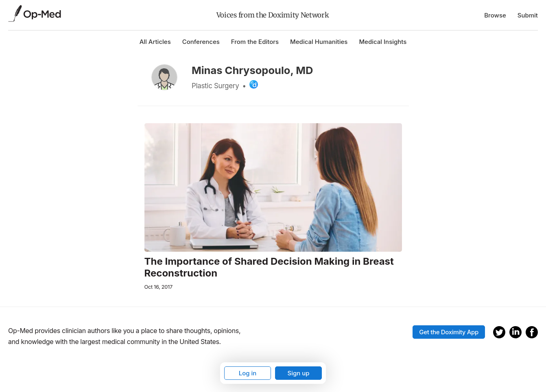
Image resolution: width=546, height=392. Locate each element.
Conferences (201, 42)
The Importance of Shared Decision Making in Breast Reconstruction (269, 267)
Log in (248, 373)
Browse (495, 15)
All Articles (155, 42)
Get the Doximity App (449, 332)
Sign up (298, 373)
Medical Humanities (319, 42)
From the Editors (255, 42)
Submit (528, 15)
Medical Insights (383, 42)
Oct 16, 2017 (158, 287)
